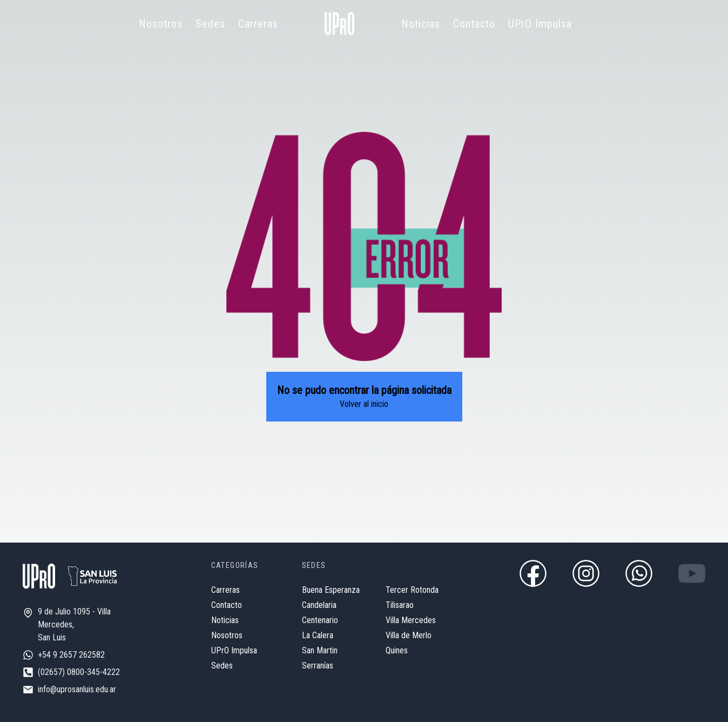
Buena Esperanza (331, 590)
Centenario (320, 620)
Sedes (210, 24)
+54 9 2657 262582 (71, 655)
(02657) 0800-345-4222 (79, 672)
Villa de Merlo (409, 635)
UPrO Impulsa (540, 24)
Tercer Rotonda (412, 590)
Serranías (318, 666)
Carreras (258, 24)
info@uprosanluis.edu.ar (77, 689)
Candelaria (319, 605)
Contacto (474, 24)
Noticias (421, 24)
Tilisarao (400, 605)
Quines (397, 650)
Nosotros (161, 24)
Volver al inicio (364, 404)
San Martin (320, 650)
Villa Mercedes (411, 620)
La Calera (318, 635)
